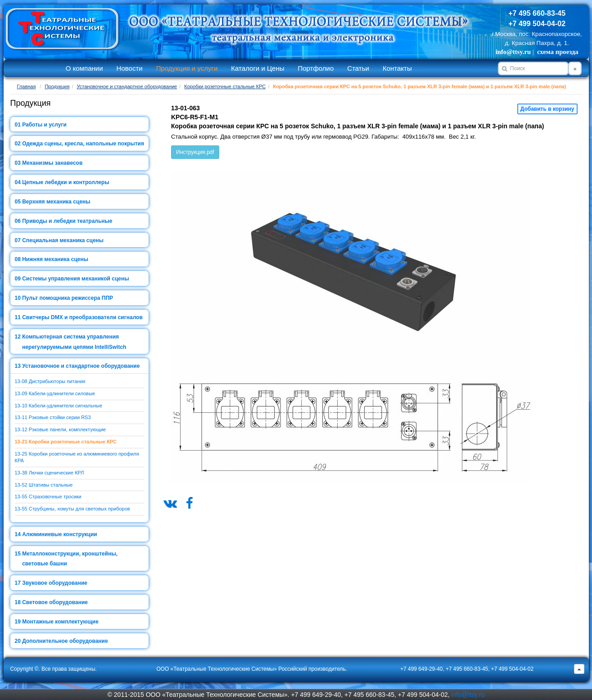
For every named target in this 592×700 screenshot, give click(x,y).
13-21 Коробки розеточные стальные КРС (66, 442)
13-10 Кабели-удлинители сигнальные (59, 406)
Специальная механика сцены (63, 240)
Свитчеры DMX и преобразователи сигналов (82, 317)
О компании (84, 68)
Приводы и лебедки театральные (67, 221)
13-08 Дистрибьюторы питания (50, 381)
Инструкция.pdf (195, 152)
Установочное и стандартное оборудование (127, 86)
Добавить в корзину (547, 109)
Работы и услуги (44, 125)
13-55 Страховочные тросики (48, 497)
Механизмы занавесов (52, 163)
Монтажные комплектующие (60, 622)
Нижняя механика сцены (55, 259)
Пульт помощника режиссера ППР (68, 298)
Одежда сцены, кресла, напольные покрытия (83, 144)
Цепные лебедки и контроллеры (66, 182)
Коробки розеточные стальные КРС (225, 86)
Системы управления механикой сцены (75, 279)
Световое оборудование (55, 602)
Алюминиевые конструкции (60, 534)
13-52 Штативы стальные (44, 485)
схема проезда (558, 52)
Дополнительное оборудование (65, 641)
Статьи (358, 68)
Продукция (57, 86)
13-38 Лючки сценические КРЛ (50, 473)
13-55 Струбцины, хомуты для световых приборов (72, 509)
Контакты (397, 68)
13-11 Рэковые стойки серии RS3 (53, 417)
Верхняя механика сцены (56, 202)
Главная (27, 86)
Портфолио (316, 68)
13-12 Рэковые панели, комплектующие (61, 429)
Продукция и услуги (187, 68)
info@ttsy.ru (513, 52)
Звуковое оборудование (55, 583)
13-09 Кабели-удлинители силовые (55, 393)
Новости (130, 68)
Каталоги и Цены (258, 68)
